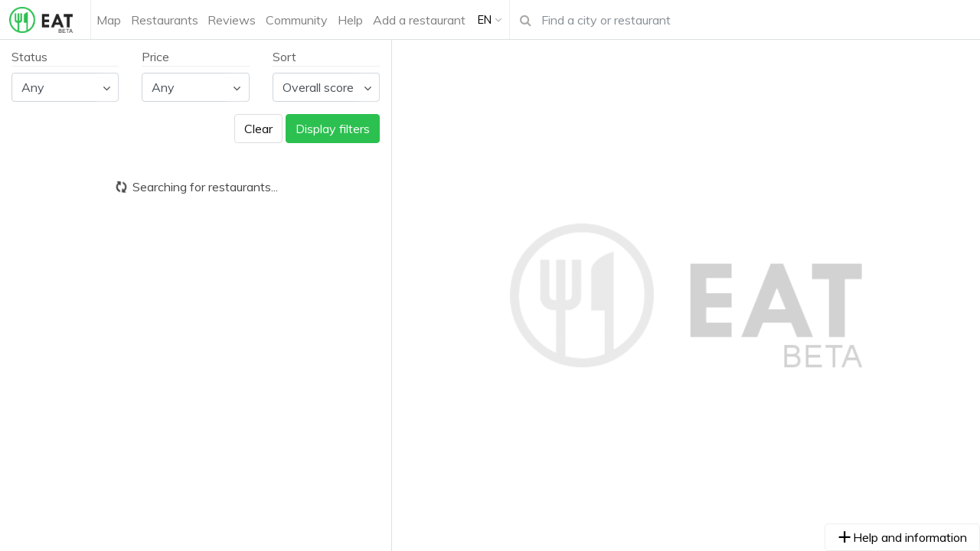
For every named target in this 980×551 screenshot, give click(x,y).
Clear (258, 129)
